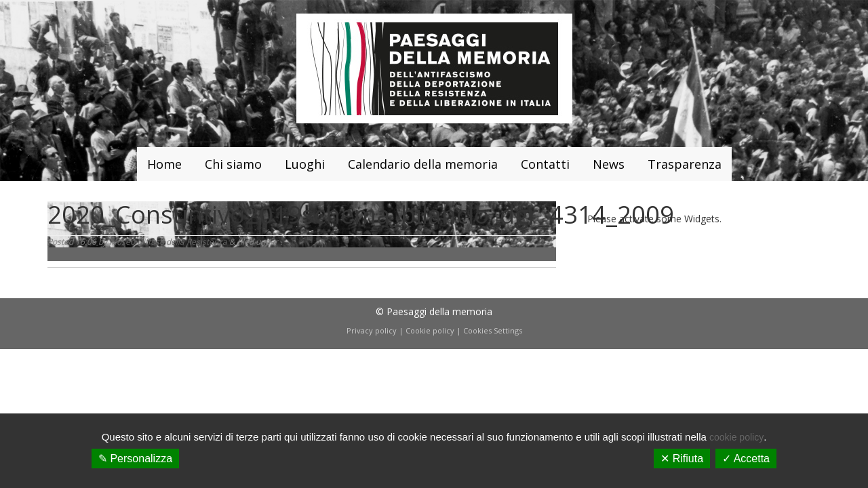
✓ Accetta (746, 459)
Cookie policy (430, 330)
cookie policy (736, 437)
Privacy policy (372, 330)
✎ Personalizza (135, 459)
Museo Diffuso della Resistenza (168, 242)
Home (164, 164)
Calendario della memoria (423, 164)
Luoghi (305, 164)
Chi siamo (233, 164)
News (609, 164)
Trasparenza (685, 164)
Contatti (545, 164)
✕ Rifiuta (682, 459)
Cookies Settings (493, 330)
